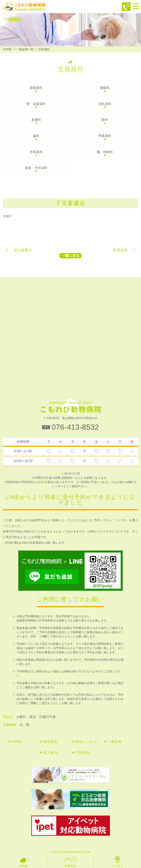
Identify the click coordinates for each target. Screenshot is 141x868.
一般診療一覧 (25, 49)
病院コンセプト (88, 742)
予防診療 (83, 752)
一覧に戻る (70, 256)
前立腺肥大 (23, 250)
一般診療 (115, 742)
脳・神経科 (105, 152)
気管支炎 (120, 250)
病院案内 (50, 742)
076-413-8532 (75, 427)
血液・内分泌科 (36, 168)
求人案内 (50, 752)
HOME (7, 49)
